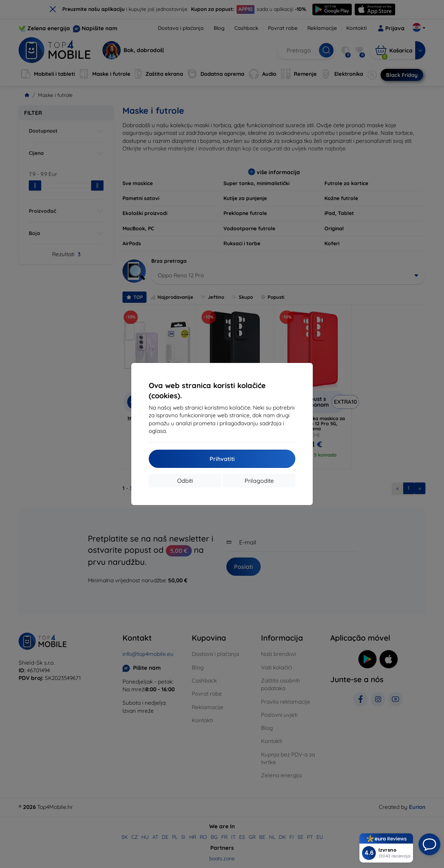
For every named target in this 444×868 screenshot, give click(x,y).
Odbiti (185, 481)
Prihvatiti (222, 459)
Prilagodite (259, 481)
